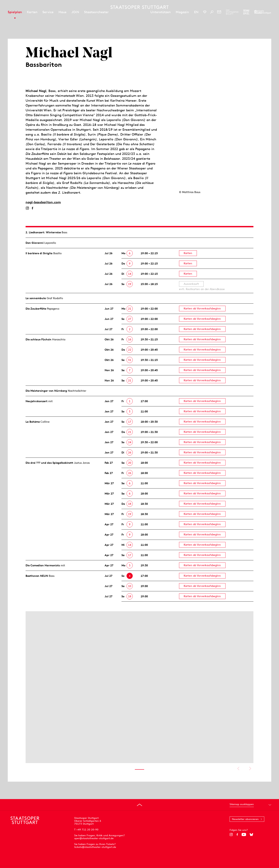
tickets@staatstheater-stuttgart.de (95, 847)
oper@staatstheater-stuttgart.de (94, 838)
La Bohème (33, 422)
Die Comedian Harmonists (43, 565)
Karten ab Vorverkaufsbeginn (202, 308)
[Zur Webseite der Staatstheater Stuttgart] (263, 12)
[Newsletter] (219, 12)
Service (48, 12)
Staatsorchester (96, 12)
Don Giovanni (35, 243)
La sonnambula (36, 298)
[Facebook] (32, 208)
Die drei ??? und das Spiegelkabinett (49, 463)
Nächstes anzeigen (250, 768)
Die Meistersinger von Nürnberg (46, 391)
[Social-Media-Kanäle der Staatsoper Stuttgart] (205, 12)
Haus (62, 12)
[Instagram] (27, 208)
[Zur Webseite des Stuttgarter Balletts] (232, 12)
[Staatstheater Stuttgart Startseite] (139, 7)
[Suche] (212, 12)
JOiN (75, 12)
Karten (32, 12)
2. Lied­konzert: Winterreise (43, 232)
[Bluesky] (251, 835)
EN (196, 12)
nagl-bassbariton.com (43, 202)
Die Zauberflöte (36, 309)
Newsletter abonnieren (245, 819)
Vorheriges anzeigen (238, 768)
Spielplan (15, 12)
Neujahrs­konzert (37, 401)
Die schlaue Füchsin (38, 339)
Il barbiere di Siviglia (39, 253)
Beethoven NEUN (37, 576)
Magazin (182, 12)
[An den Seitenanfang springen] (139, 805)
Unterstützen (161, 12)
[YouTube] (244, 835)
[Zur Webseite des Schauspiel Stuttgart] (246, 12)
